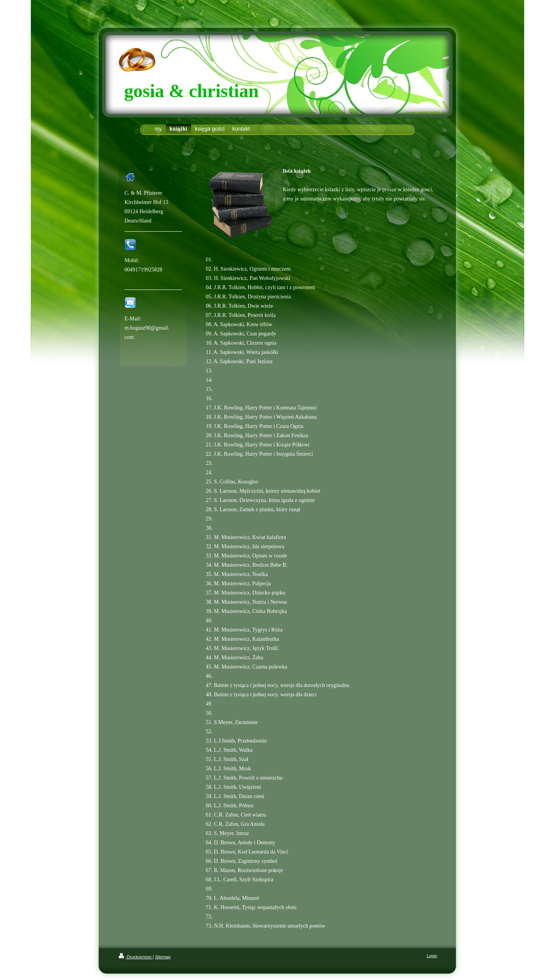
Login (432, 956)
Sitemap (163, 957)
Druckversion (136, 957)
